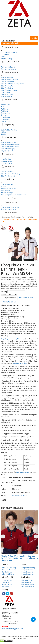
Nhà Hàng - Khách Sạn (11, 72)
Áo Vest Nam (5, 105)
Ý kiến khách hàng (8, 574)
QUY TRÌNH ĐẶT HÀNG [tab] (27, 298)
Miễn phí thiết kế (26, 582)
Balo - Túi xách (6, 191)
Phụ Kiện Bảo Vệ (6, 161)
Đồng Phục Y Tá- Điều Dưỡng (10, 174)
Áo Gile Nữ (4, 111)
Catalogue (5, 582)
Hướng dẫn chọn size (27, 572)
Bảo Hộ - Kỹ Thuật (7, 94)
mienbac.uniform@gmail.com (12, 629)
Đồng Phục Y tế (9, 167)
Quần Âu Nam (6, 117)
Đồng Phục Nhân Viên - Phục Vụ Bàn (13, 84)
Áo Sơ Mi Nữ (5, 115)
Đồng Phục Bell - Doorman (10, 80)
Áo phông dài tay (7, 163)
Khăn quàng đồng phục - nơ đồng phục (14, 195)
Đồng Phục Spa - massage (10, 90)
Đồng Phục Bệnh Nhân (8, 176)
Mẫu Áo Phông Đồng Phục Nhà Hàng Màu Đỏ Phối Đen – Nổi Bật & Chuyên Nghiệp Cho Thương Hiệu (19, 558)
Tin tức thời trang (8, 572)
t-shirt (3, 57)
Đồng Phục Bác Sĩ (7, 172)
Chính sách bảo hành (27, 587)
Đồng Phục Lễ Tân (7, 78)
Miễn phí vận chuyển (27, 584)
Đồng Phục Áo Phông (11, 47)
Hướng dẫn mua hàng (28, 568)
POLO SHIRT (5, 55)
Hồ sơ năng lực (7, 580)
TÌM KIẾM (34, 38)
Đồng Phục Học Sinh (11, 202)
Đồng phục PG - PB (7, 184)
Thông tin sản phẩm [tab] (9, 298)
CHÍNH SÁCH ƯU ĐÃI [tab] (9, 302)
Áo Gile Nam (5, 109)
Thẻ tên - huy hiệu (7, 193)
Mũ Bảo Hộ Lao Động (8, 149)
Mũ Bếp (3, 132)
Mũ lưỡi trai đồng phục (8, 189)
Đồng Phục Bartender (8, 82)
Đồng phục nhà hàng (11, 212)
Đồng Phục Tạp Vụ (7, 86)
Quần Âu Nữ (5, 120)
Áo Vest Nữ (5, 107)
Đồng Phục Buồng (7, 88)
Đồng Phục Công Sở (11, 100)
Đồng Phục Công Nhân (8, 142)
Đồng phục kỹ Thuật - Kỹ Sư (10, 147)
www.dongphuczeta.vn (20, 495)
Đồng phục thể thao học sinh (10, 207)
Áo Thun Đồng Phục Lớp (9, 52)
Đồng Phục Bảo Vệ (10, 154)
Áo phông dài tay (7, 59)
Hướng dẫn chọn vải (27, 574)
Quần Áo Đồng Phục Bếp (9, 130)
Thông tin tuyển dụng (9, 568)
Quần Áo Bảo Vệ (6, 159)
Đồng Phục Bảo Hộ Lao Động (10, 145)
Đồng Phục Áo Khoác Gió (12, 62)
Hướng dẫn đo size (27, 570)
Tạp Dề (3, 134)
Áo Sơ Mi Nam (6, 113)
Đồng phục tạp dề (7, 96)
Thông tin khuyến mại (9, 570)
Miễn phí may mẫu (27, 580)
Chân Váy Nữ (5, 122)
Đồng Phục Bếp (6, 92)
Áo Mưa (4, 186)
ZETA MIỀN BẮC (7, 587)
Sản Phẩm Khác (9, 179)
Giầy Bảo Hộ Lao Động (8, 151)
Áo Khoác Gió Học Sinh (8, 69)
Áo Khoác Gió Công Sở (8, 67)
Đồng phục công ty (10, 198)
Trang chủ (5, 217)
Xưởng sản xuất (7, 584)
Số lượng (4, 292)
